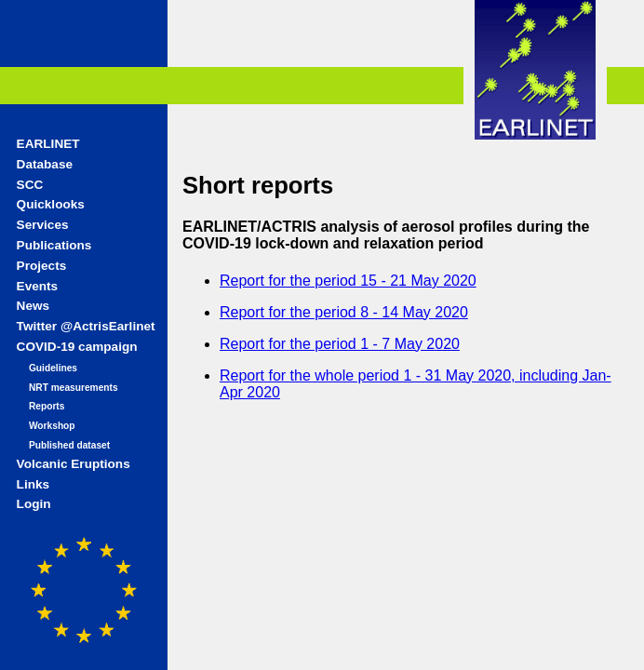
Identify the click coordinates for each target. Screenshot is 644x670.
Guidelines (53, 368)
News (34, 306)
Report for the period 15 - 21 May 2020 (348, 281)
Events (38, 286)
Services (43, 225)
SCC (30, 185)
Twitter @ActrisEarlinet (86, 326)
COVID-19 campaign (77, 347)
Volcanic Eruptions (74, 464)
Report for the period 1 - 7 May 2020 (340, 344)
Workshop (52, 426)
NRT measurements (74, 388)
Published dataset (69, 445)
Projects (42, 266)
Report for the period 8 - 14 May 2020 (344, 312)
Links (34, 484)
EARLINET (48, 144)
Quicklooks (51, 204)
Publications (54, 245)
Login (34, 504)
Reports (47, 406)
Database (45, 164)
